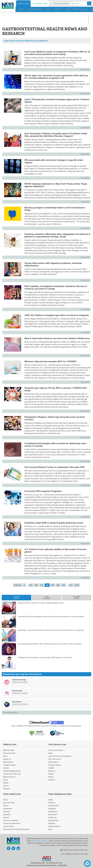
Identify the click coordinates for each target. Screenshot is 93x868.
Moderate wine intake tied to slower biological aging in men (41, 603)
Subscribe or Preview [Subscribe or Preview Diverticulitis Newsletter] (20, 693)
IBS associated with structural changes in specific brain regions (54, 161)
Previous (18, 585)
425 (53, 585)
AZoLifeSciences (54, 826)
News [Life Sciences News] (50, 753)
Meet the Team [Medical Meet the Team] (9, 803)
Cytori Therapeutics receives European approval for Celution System (57, 101)
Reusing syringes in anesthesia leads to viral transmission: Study (55, 209)
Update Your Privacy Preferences (74, 850)
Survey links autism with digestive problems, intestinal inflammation (53, 264)
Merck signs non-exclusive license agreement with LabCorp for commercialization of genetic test (56, 77)
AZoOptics (52, 809)
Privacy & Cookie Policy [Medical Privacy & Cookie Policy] (12, 823)
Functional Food (9, 753)
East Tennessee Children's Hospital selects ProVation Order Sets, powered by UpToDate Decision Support (56, 135)
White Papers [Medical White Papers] (8, 762)
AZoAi (50, 829)
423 (42, 585)
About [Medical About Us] (5, 800)
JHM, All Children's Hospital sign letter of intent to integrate (57, 315)
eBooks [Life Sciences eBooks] (51, 774)
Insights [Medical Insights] (6, 768)
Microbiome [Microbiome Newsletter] (17, 702)
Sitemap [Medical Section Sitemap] (6, 812)
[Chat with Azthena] (87, 863)
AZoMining (52, 817)
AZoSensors (53, 814)
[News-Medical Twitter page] (13, 848)
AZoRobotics (53, 812)
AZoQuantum (53, 820)
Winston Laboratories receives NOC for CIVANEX (50, 361)
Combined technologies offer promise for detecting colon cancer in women (56, 445)
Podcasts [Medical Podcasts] (7, 789)
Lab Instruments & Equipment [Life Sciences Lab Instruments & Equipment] (60, 756)
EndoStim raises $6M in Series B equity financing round (54, 523)
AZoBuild (52, 823)
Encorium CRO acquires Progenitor (43, 491)
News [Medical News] (5, 756)
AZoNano (52, 803)
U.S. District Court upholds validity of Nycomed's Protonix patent (55, 551)
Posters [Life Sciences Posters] (51, 777)
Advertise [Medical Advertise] (7, 814)
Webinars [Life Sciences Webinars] (52, 771)
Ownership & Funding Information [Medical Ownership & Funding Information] (16, 829)
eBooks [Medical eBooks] (6, 783)
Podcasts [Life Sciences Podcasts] (52, 780)
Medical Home (23, 4)
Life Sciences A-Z (55, 759)
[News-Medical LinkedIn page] (18, 848)
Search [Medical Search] (6, 806)
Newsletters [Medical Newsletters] (8, 809)
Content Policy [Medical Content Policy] (9, 826)
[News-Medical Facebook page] (9, 848)
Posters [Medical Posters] (6, 786)
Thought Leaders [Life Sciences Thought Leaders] (55, 765)
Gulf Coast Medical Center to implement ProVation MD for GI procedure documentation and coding (57, 53)
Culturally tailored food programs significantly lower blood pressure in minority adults (51, 616)
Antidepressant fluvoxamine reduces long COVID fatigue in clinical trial (45, 657)
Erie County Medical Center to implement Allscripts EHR (54, 467)
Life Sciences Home (40, 4)
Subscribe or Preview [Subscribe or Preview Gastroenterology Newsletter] (20, 682)
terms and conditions (40, 841)
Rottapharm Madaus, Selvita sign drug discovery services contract (55, 418)
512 (71, 585)
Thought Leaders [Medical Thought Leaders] (10, 765)
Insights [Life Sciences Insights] (51, 768)
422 (36, 585)
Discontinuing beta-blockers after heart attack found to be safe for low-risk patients (50, 644)
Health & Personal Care (12, 774)
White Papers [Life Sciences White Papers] (53, 762)
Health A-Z (7, 759)
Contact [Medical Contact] (6, 817)
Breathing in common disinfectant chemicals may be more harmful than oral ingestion (51, 630)
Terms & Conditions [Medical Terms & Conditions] (11, 820)
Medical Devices (9, 777)
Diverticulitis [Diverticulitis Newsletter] (17, 691)
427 (64, 585)
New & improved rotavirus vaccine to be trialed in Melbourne (57, 338)
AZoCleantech (54, 806)
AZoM (50, 800)
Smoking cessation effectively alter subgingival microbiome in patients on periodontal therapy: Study (57, 235)
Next (77, 585)
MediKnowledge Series (12, 771)
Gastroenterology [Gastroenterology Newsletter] (19, 680)
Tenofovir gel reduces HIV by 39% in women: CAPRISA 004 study (56, 389)
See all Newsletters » (11, 713)
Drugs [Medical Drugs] (5, 780)
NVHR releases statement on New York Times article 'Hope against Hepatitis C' (56, 185)
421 (31, 585)
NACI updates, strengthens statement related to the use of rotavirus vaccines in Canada (56, 287)
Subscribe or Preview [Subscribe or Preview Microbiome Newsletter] (20, 704)
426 (58, 585)
